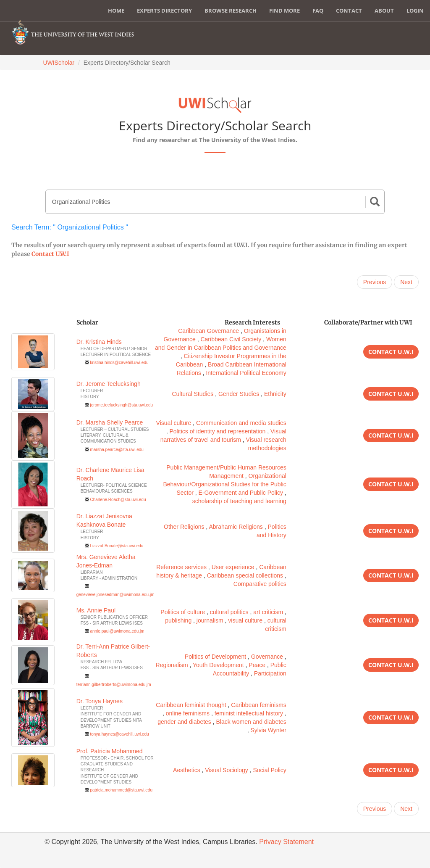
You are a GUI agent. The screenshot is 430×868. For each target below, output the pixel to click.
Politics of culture (183, 612)
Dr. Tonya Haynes (100, 701)
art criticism (268, 612)
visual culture (245, 620)
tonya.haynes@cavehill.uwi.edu (119, 734)
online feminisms (188, 713)
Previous (375, 282)
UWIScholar (59, 63)
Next (406, 282)
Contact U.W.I (50, 254)
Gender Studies (239, 394)
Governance (267, 657)
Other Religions (184, 527)
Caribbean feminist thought (191, 705)
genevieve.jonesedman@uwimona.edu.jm (115, 595)
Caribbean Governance (208, 331)
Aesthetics (187, 770)
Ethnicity (275, 394)
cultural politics (229, 612)
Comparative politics (260, 584)
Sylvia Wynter (268, 730)
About (384, 11)
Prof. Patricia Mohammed (110, 751)
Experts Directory (164, 11)
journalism (210, 620)
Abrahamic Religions (236, 527)
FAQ (318, 11)
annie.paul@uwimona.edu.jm (117, 631)
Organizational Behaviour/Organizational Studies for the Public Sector (224, 484)
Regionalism (172, 665)
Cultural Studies (193, 394)
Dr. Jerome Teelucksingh (109, 384)
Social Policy (269, 770)
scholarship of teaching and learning (239, 501)
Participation (270, 673)
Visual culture (174, 423)
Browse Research (231, 11)
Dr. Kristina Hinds (99, 342)
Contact (349, 11)
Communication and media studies (241, 423)
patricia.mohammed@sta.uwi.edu (121, 790)
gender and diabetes (184, 722)
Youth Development (218, 665)
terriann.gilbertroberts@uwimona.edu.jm (114, 685)
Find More (284, 11)
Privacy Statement (286, 842)
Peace (257, 665)
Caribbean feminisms (259, 705)
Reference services (181, 567)
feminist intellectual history (249, 713)
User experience (233, 567)
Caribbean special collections (245, 575)
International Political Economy (246, 373)
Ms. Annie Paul (96, 610)
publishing (178, 620)
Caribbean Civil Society (231, 339)
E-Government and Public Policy (241, 493)
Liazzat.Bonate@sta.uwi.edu (117, 546)
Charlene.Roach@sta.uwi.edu (118, 500)
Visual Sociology (226, 770)
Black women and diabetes (251, 722)
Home (116, 11)
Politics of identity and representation (217, 431)
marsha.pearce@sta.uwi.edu (117, 450)
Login (415, 11)
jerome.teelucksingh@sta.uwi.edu (121, 405)
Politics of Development (215, 657)
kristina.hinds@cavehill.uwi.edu (119, 363)
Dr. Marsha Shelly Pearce (110, 422)
